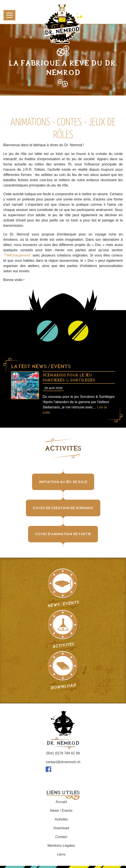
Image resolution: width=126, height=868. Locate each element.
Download (61, 828)
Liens (61, 854)
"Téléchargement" (17, 255)
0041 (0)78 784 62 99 (63, 753)
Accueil (61, 802)
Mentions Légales (61, 846)
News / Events (61, 811)
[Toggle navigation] (9, 15)
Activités (61, 819)
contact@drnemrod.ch (63, 762)
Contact (61, 837)
